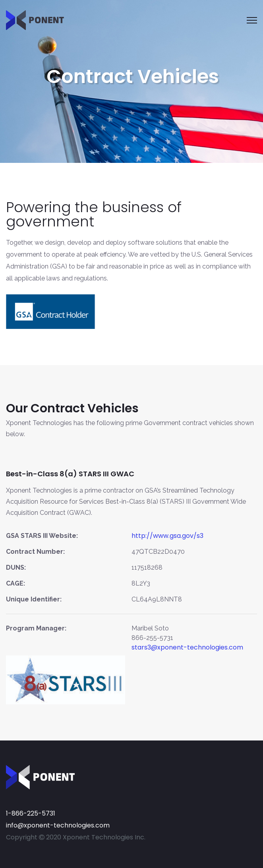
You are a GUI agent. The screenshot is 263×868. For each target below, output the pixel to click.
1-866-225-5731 (31, 813)
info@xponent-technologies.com (58, 825)
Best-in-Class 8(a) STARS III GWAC (70, 474)
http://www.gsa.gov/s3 (167, 536)
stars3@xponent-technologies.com (187, 647)
